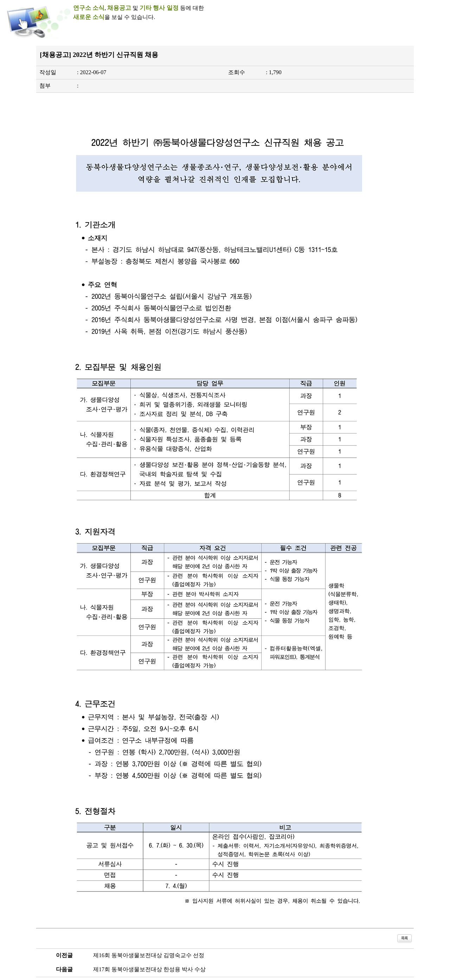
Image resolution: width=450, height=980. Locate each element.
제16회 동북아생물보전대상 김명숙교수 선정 (149, 955)
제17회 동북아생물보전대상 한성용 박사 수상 (149, 969)
